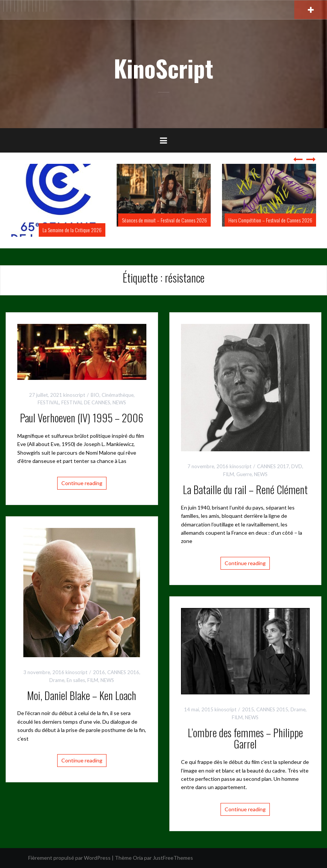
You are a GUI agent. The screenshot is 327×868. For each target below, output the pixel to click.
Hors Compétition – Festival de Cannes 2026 (270, 220)
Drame (57, 680)
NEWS (119, 402)
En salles (76, 680)
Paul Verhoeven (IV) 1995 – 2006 (82, 418)
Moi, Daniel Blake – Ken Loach (82, 695)
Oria (138, 858)
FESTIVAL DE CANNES (86, 402)
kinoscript (74, 395)
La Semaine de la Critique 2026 (72, 230)
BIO (95, 395)
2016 (99, 672)
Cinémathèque (118, 395)
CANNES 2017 (273, 466)
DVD (297, 466)
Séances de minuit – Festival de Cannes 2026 (164, 220)
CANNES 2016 (123, 672)
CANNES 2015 (272, 709)
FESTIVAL (48, 402)
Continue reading (82, 483)
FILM (229, 474)
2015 (248, 709)
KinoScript (163, 68)
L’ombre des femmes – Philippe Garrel (245, 738)
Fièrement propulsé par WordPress (69, 858)
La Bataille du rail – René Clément (245, 489)
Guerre (244, 474)
